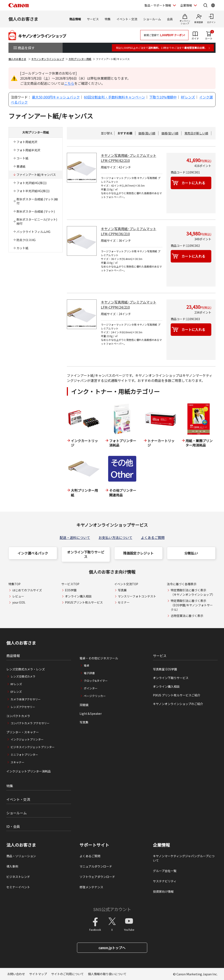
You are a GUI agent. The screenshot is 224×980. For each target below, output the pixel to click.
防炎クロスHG (26, 240)
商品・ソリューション (21, 856)
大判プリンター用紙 (80, 59)
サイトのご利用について (67, 974)
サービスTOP (70, 584)
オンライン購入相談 (78, 596)
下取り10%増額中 (163, 97)
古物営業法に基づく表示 (187, 616)
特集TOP (14, 584)
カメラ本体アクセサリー (26, 699)
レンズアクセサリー (23, 707)
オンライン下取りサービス (86, 554)
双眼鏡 (84, 705)
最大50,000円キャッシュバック (56, 97)
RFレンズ (188, 97)
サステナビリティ (165, 881)
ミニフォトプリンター (24, 755)
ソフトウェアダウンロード (97, 877)
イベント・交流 (127, 19)
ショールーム (152, 19)
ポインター (91, 688)
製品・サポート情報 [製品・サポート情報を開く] (158, 5)
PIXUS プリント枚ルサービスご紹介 (177, 695)
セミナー (124, 602)
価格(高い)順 (147, 133)
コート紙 (22, 158)
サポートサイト (94, 845)
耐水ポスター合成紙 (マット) (36, 211)
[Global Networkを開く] (213, 5)
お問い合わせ (16, 974)
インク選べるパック (33, 553)
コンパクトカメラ (18, 716)
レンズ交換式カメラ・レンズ (26, 669)
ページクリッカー (95, 696)
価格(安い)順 (170, 133)
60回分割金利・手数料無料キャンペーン (115, 97)
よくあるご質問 (153, 537)
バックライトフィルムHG (33, 232)
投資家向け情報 (163, 891)
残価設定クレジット (138, 553)
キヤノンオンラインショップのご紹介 (178, 704)
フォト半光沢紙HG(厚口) (33, 191)
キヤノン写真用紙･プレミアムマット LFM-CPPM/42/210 (129, 158)
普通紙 (21, 166)
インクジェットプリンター (27, 739)
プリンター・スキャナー (23, 732)
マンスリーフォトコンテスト (137, 596)
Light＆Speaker (91, 713)
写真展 (122, 590)
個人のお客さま (23, 19)
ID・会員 (13, 826)
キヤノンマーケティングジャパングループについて (184, 858)
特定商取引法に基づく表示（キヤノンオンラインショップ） (193, 592)
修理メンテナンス (91, 887)
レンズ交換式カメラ (23, 676)
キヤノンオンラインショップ (48, 59)
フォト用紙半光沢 (28, 150)
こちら (69, 83)
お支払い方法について (115, 537)
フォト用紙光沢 (27, 142)
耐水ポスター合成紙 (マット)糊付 (37, 201)
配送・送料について (75, 537)
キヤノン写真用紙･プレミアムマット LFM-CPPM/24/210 (129, 305)
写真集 (84, 722)
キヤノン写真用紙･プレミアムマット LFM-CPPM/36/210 (129, 231)
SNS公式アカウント (112, 909)
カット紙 (22, 248)
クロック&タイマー (96, 681)
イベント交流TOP (126, 584)
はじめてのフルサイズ (27, 590)
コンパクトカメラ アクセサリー (30, 723)
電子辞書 (89, 673)
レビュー (18, 596)
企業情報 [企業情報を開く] (186, 5)
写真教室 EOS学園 (165, 669)
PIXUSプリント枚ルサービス (84, 602)
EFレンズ (16, 692)
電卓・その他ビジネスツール (99, 658)
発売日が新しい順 (196, 133)
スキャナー (17, 762)
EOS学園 (71, 590)
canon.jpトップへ (112, 948)
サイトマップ (38, 974)
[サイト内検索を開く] (205, 5)
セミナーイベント (18, 887)
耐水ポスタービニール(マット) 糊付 (37, 221)
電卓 (87, 665)
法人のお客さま (21, 845)
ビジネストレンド (18, 877)
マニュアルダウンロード (96, 866)
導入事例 (12, 866)
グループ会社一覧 (165, 871)
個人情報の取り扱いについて (107, 974)
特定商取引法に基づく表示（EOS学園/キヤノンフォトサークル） (192, 605)
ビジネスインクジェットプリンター (33, 747)
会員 (170, 19)
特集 (108, 19)
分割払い (191, 553)
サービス (93, 19)
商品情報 (75, 19)
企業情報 (161, 845)
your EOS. (19, 602)
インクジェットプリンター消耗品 (29, 771)
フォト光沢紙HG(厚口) (32, 183)
